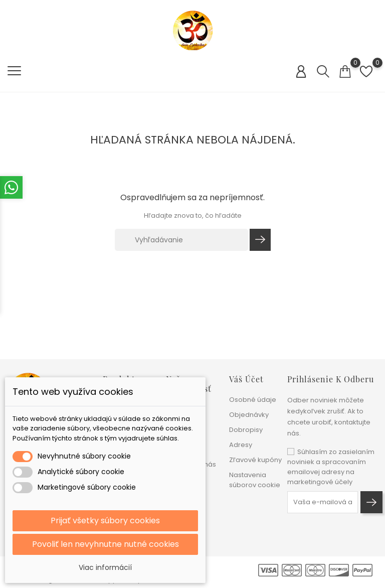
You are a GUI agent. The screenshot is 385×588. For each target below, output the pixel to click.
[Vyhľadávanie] (181, 240)
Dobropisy (246, 430)
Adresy (241, 445)
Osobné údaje (253, 400)
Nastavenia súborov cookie (255, 480)
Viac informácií (105, 567)
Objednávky (249, 415)
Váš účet (246, 379)
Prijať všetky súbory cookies (105, 521)
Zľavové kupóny (255, 460)
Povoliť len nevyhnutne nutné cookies (106, 544)
